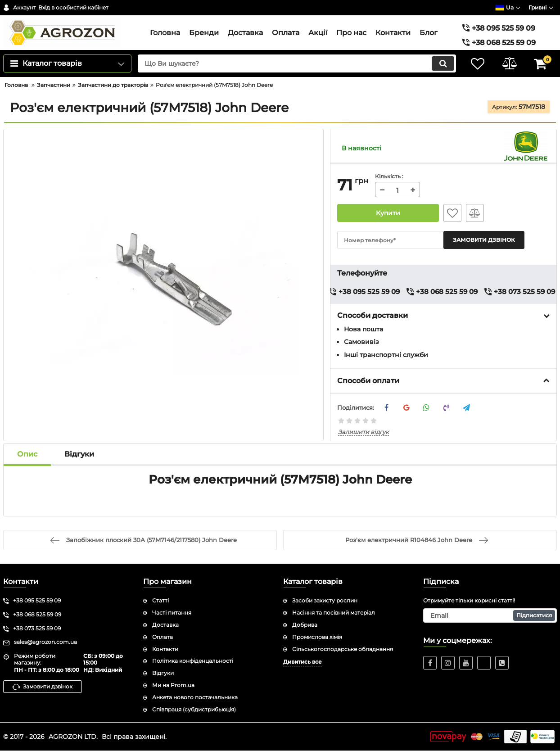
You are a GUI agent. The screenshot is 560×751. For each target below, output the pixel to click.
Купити (388, 213)
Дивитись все (303, 662)
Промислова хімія (317, 637)
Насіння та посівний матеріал (334, 613)
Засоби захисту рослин (325, 601)
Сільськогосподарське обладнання (343, 649)
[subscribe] (490, 615)
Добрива (305, 625)
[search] (297, 63)
